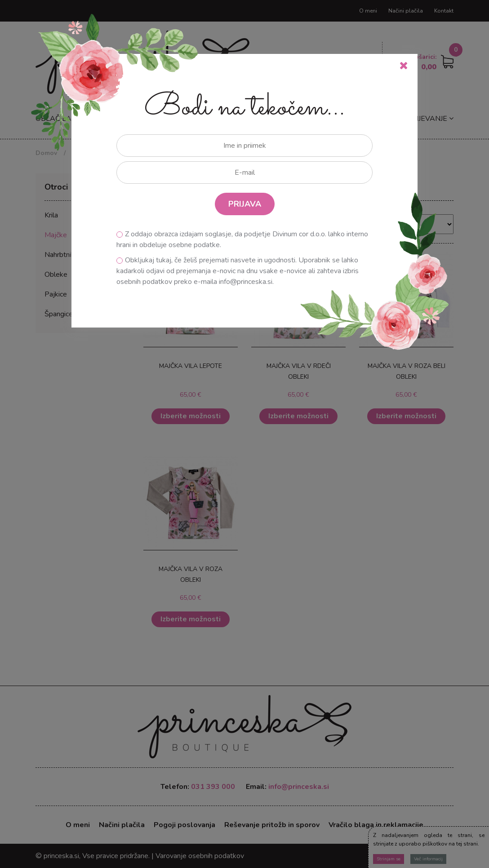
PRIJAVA (245, 204)
